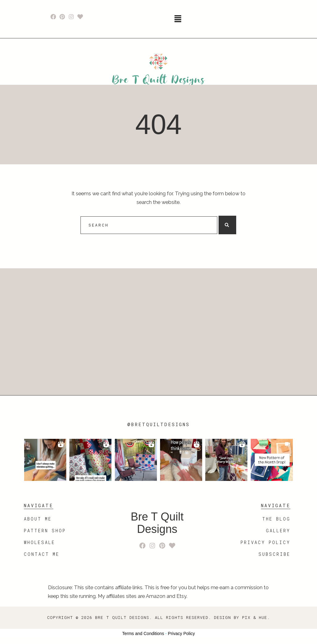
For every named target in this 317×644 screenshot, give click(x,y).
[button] (178, 19)
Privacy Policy (181, 633)
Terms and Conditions (143, 633)
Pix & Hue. (256, 617)
